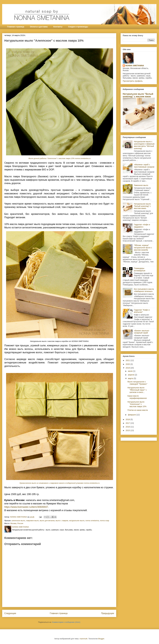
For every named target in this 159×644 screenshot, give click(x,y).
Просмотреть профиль (133, 81)
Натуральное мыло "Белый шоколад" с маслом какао (138, 95)
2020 (128, 364)
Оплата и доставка (39, 27)
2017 (128, 423)
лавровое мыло (32, 521)
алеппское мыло (18, 521)
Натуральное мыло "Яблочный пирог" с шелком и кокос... (137, 390)
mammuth (83, 639)
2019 (128, 368)
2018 (128, 419)
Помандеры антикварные (140, 269)
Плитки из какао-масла (138, 410)
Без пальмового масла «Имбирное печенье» (144, 290)
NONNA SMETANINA (135, 66)
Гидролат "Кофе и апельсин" (142, 311)
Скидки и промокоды (78, 27)
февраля (132, 415)
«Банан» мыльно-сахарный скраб (142, 332)
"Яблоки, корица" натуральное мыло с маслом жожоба (143, 248)
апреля (131, 375)
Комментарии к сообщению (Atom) (66, 622)
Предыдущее (108, 613)
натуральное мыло (77, 521)
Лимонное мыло (141, 185)
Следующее (10, 613)
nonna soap (104, 521)
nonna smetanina (92, 521)
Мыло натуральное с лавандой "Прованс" (137, 383)
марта (131, 378)
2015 (128, 430)
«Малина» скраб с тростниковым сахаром (144, 166)
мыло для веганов (47, 521)
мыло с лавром (62, 521)
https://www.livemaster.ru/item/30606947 (26, 507)
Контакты (58, 27)
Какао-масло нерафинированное (137, 397)
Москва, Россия (17, 523)
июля (130, 371)
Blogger (101, 639)
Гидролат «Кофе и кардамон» (142, 226)
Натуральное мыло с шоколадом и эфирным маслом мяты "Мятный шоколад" (144, 145)
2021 (128, 360)
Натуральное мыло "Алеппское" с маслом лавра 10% (137, 404)
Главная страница (16, 27)
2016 (128, 427)
